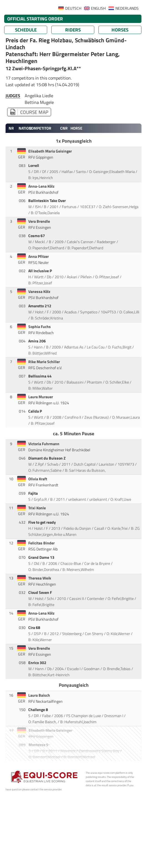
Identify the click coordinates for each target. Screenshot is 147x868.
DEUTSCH (73, 8)
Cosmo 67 (37, 236)
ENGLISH (98, 8)
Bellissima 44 (40, 376)
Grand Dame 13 (42, 557)
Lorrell (34, 166)
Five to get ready (42, 522)
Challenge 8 (39, 710)
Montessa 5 (39, 745)
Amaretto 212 (40, 306)
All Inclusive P (40, 271)
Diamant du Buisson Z (47, 458)
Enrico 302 (38, 663)
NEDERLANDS (127, 8)
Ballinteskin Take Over (47, 201)
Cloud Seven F (40, 592)
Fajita (33, 493)
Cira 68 (35, 628)
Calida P (36, 411)
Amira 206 (37, 341)
